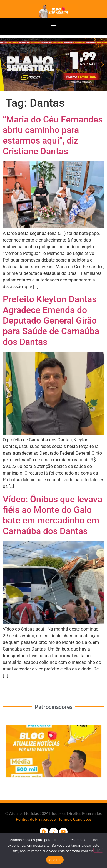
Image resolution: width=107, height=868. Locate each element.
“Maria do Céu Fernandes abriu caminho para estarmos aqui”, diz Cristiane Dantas (53, 135)
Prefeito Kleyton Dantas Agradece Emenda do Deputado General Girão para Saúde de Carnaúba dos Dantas (51, 321)
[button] (53, 25)
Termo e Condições (75, 819)
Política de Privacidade (36, 819)
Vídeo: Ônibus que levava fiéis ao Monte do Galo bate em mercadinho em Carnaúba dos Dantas (53, 515)
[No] (98, 850)
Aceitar (55, 860)
